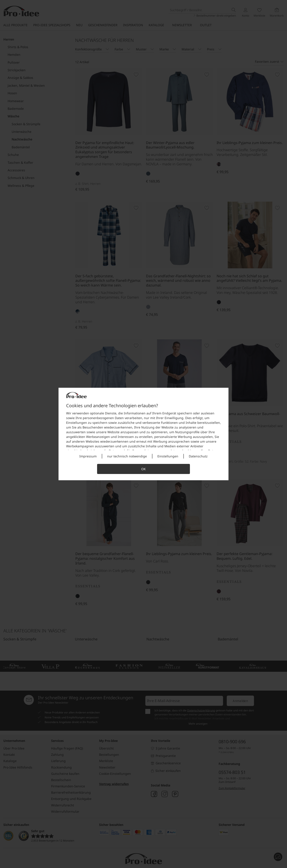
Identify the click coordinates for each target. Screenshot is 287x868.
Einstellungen (168, 456)
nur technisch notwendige (127, 456)
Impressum (88, 456)
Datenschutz (198, 456)
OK (143, 469)
